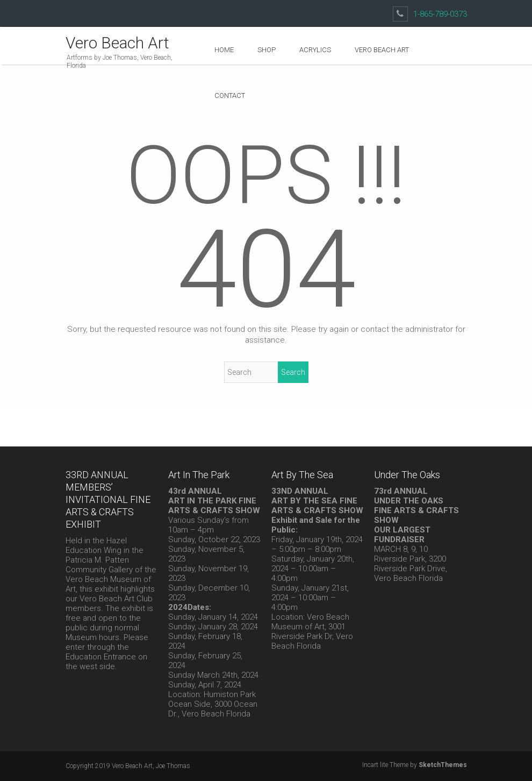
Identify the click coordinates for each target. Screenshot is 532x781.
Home (224, 50)
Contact (230, 95)
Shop (267, 50)
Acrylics (315, 50)
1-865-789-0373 (440, 14)
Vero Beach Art (117, 43)
